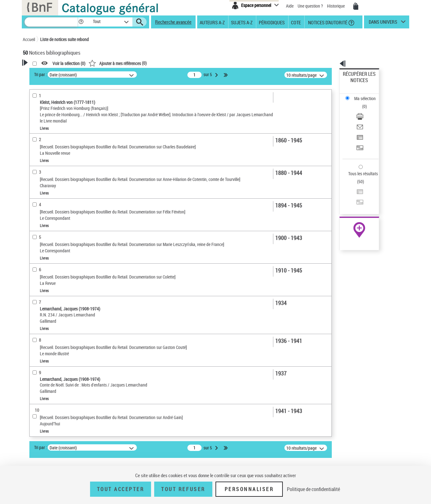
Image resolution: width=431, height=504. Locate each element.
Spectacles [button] (40, 342)
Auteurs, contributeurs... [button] (53, 258)
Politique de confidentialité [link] (313, 489)
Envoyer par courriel (361, 102)
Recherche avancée (173, 22)
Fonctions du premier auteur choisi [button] (57, 131)
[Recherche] (51, 22)
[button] (81, 22)
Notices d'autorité (327, 22)
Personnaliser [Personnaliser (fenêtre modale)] (249, 489)
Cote (296, 22)
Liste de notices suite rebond (64, 39)
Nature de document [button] (49, 183)
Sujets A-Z (242, 22)
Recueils (39, 227)
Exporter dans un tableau (366, 110)
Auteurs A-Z (212, 22)
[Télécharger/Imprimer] (368, 95)
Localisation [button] (41, 237)
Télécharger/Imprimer (363, 95)
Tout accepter (121, 489)
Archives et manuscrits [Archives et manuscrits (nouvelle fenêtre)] (354, 193)
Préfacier (39, 162)
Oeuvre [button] (36, 247)
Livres (38, 218)
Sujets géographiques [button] (51, 300)
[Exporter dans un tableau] (368, 110)
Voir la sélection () (150, 63)
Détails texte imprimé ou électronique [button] (53, 205)
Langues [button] (37, 268)
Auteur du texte (46, 144)
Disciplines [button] (40, 332)
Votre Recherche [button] (49, 73)
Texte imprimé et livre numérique (60, 192)
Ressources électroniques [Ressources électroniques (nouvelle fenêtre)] (356, 200)
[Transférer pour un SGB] (368, 118)
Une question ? (310, 6)
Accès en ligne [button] (43, 172)
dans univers (383, 23)
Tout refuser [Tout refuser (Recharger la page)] (183, 489)
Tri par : (122, 74)
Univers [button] (36, 321)
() (199, 63)
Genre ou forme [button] (44, 310)
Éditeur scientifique (49, 153)
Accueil (29, 39)
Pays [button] (34, 352)
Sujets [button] (35, 290)
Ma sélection (355, 84)
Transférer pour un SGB (364, 118)
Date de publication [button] (48, 279)
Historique (336, 6)
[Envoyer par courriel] (368, 103)
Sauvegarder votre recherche (62, 104)
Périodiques (272, 22)
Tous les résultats (359, 135)
